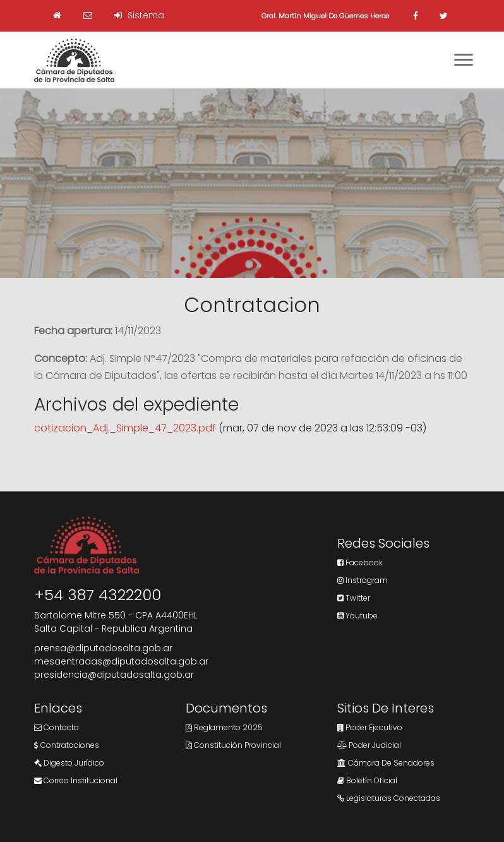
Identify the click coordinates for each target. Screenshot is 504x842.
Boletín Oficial (367, 780)
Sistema (139, 15)
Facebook (360, 562)
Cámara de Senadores (386, 763)
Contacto (57, 727)
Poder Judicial (369, 745)
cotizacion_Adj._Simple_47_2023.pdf (125, 428)
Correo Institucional (76, 780)
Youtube (357, 616)
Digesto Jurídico (69, 763)
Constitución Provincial (233, 745)
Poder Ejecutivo (370, 727)
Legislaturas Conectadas (389, 798)
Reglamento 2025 (224, 727)
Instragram (363, 580)
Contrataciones (67, 745)
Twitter (354, 598)
